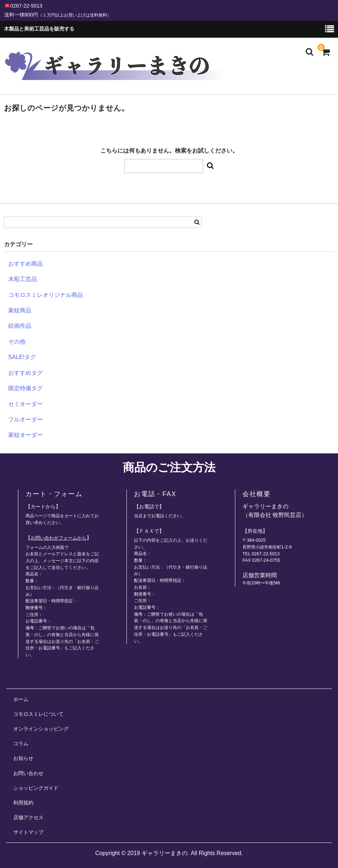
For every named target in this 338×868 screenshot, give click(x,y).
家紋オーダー (26, 435)
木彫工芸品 (23, 279)
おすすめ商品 (26, 264)
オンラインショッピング (41, 729)
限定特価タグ (26, 388)
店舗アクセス (28, 817)
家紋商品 (20, 310)
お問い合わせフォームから (59, 538)
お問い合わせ (28, 773)
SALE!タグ (22, 357)
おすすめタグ (26, 373)
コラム (21, 743)
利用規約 (23, 803)
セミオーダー (26, 404)
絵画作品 (20, 326)
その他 (17, 342)
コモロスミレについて (38, 714)
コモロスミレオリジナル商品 (46, 295)
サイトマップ (28, 832)
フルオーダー (26, 419)
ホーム (21, 699)
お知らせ (23, 758)
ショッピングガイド (36, 788)
